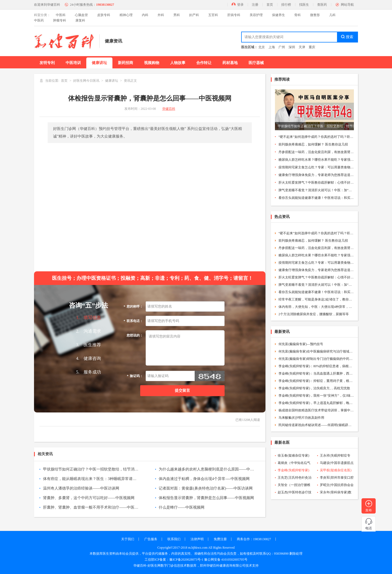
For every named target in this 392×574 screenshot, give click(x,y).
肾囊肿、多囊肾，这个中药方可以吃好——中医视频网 (89, 498)
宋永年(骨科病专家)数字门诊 (336, 493)
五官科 (213, 15)
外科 (161, 15)
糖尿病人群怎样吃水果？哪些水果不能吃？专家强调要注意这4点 (316, 160)
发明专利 (47, 63)
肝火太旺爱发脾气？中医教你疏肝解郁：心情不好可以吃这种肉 (316, 183)
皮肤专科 (104, 15)
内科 (145, 15)
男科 (177, 15)
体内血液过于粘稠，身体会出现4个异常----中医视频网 (204, 479)
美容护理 (256, 15)
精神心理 (126, 15)
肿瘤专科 (60, 20)
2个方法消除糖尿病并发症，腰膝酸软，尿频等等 (314, 314)
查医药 (322, 5)
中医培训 (73, 63)
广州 (282, 47)
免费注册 (220, 539)
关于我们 (128, 539)
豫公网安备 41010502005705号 (226, 560)
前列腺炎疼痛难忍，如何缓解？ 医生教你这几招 (313, 144)
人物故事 (178, 63)
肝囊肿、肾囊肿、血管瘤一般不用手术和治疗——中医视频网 (91, 507)
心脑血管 (81, 15)
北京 (262, 47)
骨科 (298, 15)
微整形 (315, 15)
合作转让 (204, 63)
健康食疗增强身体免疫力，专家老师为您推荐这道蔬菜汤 (316, 175)
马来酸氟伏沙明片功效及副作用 (301, 418)
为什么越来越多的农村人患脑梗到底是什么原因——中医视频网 (206, 469)
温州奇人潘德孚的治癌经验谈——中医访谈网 (81, 488)
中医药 (39, 20)
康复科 (80, 20)
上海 (272, 47)
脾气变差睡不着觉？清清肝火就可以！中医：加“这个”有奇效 (316, 190)
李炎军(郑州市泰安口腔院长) (337, 478)
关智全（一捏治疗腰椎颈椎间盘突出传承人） (294, 485)
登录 (240, 5)
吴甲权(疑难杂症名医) (336, 470)
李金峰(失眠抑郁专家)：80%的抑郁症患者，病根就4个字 (316, 366)
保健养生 (278, 15)
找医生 (304, 5)
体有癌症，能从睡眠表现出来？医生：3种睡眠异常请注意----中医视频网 (91, 479)
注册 (255, 5)
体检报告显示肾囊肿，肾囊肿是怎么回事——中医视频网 (206, 498)
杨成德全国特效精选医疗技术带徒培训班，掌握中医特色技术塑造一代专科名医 (316, 410)
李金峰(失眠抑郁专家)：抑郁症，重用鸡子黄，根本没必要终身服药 (316, 381)
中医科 (61, 15)
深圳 (292, 47)
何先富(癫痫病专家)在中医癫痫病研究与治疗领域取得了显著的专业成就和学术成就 (316, 351)
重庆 (312, 47)
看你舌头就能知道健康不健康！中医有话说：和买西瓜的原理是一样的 (316, 198)
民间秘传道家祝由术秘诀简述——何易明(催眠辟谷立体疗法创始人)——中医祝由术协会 (316, 425)
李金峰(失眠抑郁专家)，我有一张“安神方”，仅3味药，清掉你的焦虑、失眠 (316, 396)
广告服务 (151, 539)
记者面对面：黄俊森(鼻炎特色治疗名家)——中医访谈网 (206, 488)
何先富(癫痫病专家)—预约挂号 (301, 344)
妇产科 (194, 15)
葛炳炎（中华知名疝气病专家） (294, 463)
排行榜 (286, 5)
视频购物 (152, 63)
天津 (302, 47)
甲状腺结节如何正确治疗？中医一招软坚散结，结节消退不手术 (91, 469)
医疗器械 (256, 63)
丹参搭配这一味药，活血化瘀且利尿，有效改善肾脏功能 (316, 152)
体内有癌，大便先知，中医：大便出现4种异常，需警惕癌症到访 (316, 307)
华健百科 (169, 109)
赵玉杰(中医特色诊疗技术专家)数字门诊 (295, 493)
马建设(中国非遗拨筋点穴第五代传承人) (337, 463)
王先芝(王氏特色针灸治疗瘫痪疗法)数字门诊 (295, 478)
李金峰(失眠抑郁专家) (293, 470)
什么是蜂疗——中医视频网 (182, 507)
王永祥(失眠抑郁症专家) (335, 456)
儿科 (332, 15)
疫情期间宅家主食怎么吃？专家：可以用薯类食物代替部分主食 (316, 167)
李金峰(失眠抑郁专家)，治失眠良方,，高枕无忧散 (314, 388)
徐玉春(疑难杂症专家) (293, 455)
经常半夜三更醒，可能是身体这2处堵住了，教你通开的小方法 (316, 299)
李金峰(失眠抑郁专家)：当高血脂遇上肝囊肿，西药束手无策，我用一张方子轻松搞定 (316, 373)
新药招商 (125, 63)
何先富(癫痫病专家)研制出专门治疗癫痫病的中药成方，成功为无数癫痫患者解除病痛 (316, 359)
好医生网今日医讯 (86, 81)
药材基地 (230, 63)
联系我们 (174, 539)
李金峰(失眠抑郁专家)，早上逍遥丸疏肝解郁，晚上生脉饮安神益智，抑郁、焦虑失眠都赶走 (316, 403)
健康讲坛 (99, 63)
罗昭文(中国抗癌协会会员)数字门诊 (337, 485)
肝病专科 (234, 15)
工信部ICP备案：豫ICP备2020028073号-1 (174, 560)
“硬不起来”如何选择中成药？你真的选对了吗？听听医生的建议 (316, 137)
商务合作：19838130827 (254, 539)
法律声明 (197, 539)
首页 (270, 5)
